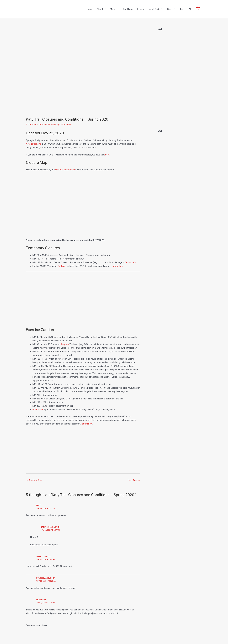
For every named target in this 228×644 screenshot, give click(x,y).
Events (141, 9)
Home (90, 9)
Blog (181, 9)
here (107, 155)
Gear (169, 9)
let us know (87, 424)
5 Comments (32, 125)
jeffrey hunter (44, 557)
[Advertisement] (83, 295)
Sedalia (61, 266)
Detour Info (130, 263)
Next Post (134, 481)
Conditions (128, 9)
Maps (113, 9)
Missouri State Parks (65, 170)
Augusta (65, 344)
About (100, 9)
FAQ (190, 9)
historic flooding (34, 144)
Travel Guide (154, 9)
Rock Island (38, 410)
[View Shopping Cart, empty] (198, 9)
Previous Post (34, 481)
